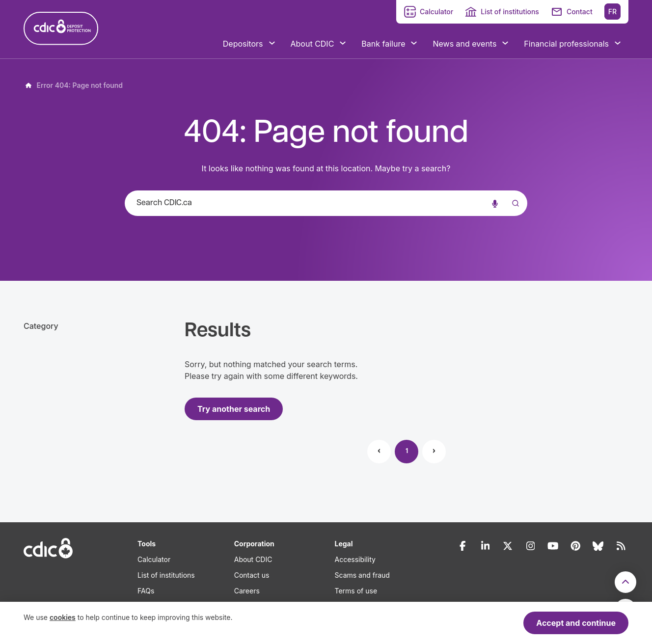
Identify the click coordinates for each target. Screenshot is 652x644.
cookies (63, 617)
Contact (580, 12)
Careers (247, 591)
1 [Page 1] (407, 451)
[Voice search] (495, 203)
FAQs (146, 591)
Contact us (252, 575)
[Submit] (514, 213)
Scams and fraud (362, 575)
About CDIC (253, 559)
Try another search (234, 409)
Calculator (436, 12)
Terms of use (356, 591)
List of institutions (510, 12)
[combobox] (326, 203)
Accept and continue (576, 623)
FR (612, 12)
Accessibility (355, 559)
